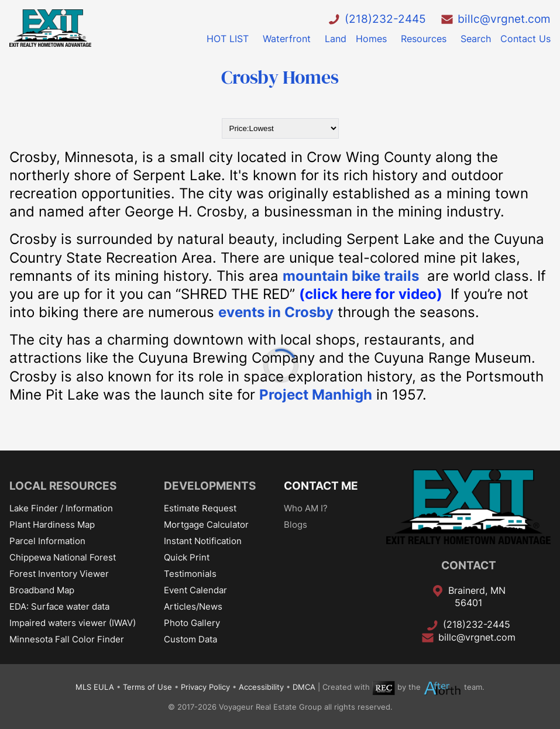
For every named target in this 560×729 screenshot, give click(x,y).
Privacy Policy (205, 687)
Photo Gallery (192, 623)
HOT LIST (228, 39)
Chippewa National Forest (63, 557)
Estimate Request (200, 508)
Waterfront (287, 39)
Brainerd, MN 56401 (477, 597)
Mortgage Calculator (206, 525)
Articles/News (193, 606)
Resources (424, 39)
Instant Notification (203, 541)
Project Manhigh (316, 395)
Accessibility (261, 687)
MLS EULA (95, 687)
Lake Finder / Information (61, 508)
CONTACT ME (321, 486)
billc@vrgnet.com (504, 19)
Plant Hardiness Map (52, 525)
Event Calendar (195, 590)
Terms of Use (147, 687)
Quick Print (187, 557)
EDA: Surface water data (59, 606)
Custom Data (190, 639)
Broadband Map (42, 590)
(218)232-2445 (385, 19)
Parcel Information (47, 541)
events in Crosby (276, 312)
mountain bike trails (351, 276)
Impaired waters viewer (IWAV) (73, 623)
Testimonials (190, 574)
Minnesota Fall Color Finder (67, 639)
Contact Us (525, 39)
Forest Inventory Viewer (59, 574)
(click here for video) (371, 294)
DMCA (304, 687)
